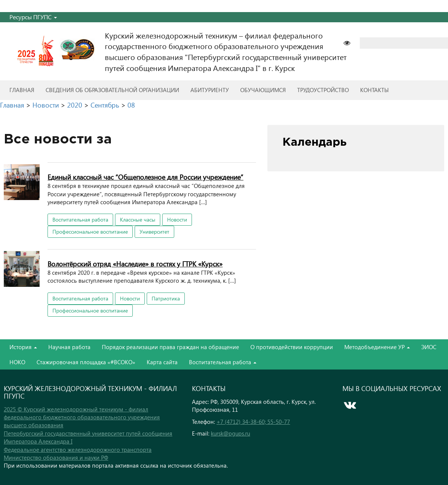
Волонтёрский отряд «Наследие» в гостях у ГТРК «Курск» (135, 264)
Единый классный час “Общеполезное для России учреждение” (145, 177)
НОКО (17, 362)
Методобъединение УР (377, 347)
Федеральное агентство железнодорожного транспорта (78, 450)
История (23, 347)
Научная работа (69, 347)
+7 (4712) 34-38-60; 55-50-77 (253, 422)
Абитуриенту (210, 90)
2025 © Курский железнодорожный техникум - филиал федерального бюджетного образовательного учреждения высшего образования (82, 417)
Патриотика (166, 298)
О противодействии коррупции (292, 347)
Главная (22, 90)
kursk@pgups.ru (230, 433)
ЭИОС (429, 347)
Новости (177, 219)
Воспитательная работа (80, 219)
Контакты (374, 90)
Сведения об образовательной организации (112, 90)
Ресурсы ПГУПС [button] (33, 17)
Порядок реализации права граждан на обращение (170, 347)
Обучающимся (263, 90)
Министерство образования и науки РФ (56, 457)
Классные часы (138, 219)
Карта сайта (162, 362)
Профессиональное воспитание (90, 232)
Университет (154, 232)
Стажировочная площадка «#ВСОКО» (86, 362)
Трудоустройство (323, 90)
